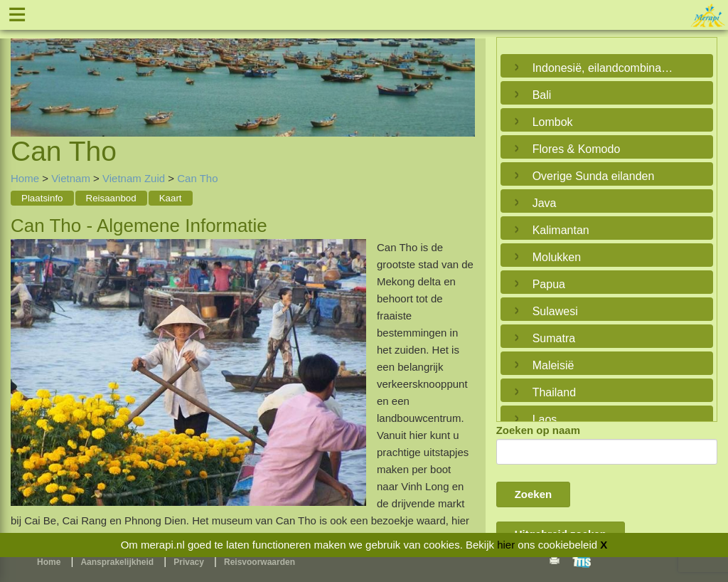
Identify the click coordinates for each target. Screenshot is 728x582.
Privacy (189, 562)
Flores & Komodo (577, 149)
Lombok (553, 122)
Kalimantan (561, 230)
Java (545, 203)
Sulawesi (555, 311)
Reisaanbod (111, 198)
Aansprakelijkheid (117, 562)
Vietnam (71, 178)
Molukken (557, 257)
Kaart (171, 198)
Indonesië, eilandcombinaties (603, 68)
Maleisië (553, 365)
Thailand (554, 392)
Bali (542, 95)
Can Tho (197, 178)
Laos (545, 419)
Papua (549, 284)
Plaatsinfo (42, 198)
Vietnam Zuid (134, 178)
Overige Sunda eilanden (594, 176)
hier (506, 545)
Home (25, 178)
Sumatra (554, 338)
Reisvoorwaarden (259, 562)
